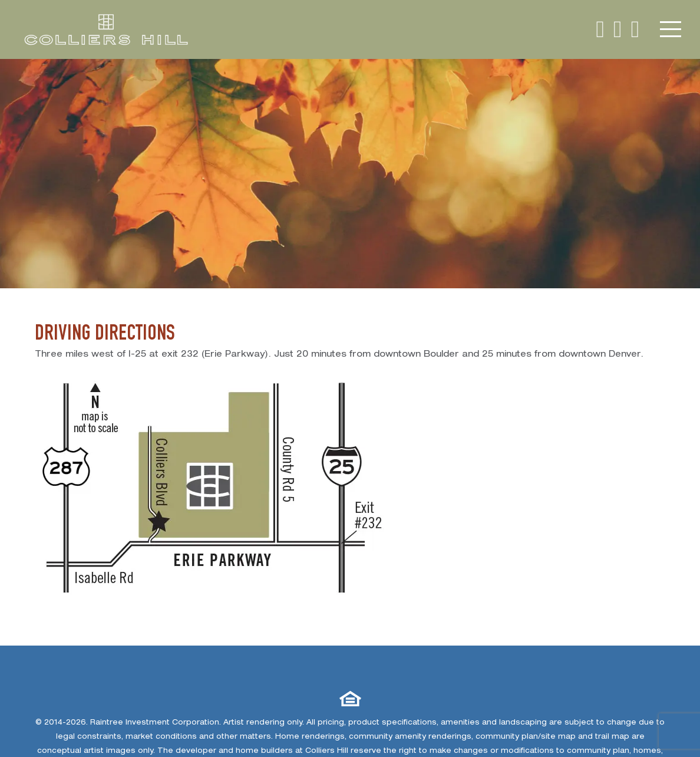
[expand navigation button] (671, 29)
